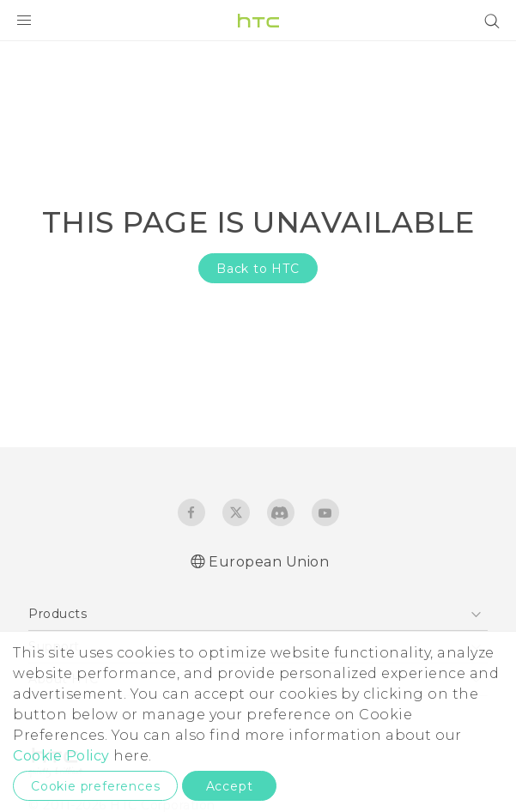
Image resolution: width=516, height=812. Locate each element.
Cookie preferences (95, 786)
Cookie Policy (61, 756)
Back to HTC (258, 269)
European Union (269, 562)
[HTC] (258, 21)
